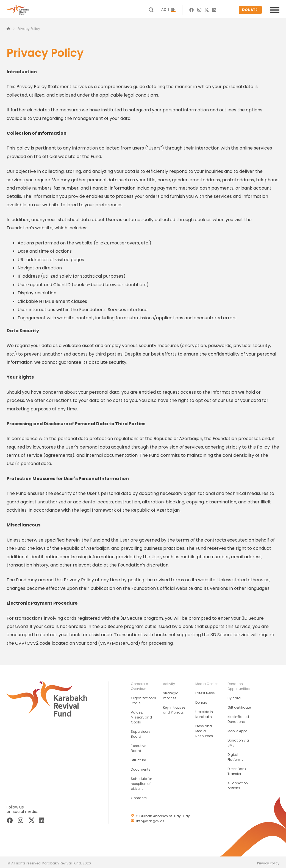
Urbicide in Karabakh (204, 712)
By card (234, 696)
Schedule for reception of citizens (141, 781)
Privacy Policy (268, 861)
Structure (138, 758)
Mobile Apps (238, 729)
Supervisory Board (141, 732)
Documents (141, 767)
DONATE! (252, 9)
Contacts (139, 796)
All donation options (238, 783)
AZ (173, 9)
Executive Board (138, 746)
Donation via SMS (238, 741)
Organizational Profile (143, 698)
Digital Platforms (235, 755)
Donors (201, 700)
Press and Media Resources (204, 729)
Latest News (205, 691)
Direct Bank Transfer (237, 769)
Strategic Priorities (171, 693)
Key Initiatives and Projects (174, 708)
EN (183, 9)
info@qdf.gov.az (150, 819)
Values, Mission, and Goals (141, 715)
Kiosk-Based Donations (238, 717)
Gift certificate (239, 705)
